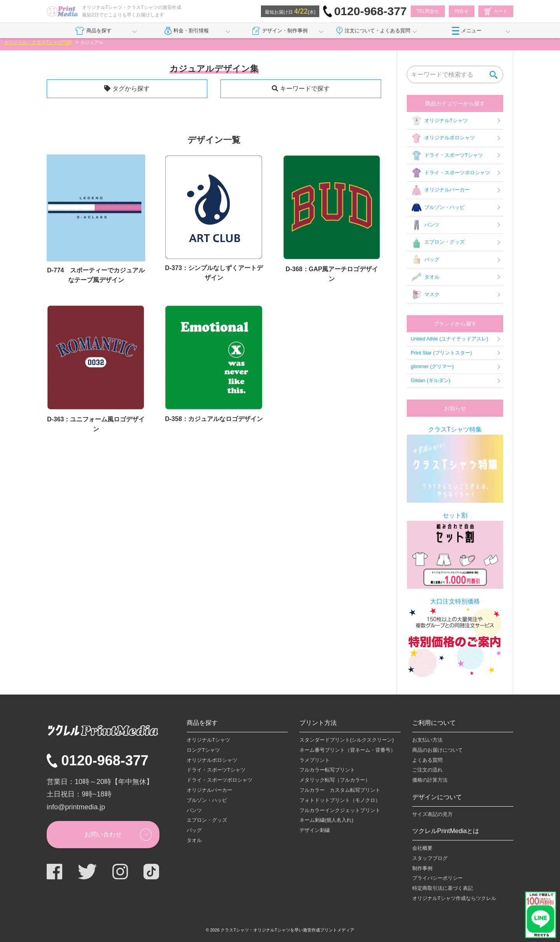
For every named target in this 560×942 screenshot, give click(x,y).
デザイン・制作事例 (280, 31)
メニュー (467, 31)
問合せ (462, 11)
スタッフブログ (430, 858)
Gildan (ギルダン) (430, 380)
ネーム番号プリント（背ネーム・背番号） (347, 750)
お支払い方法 (427, 740)
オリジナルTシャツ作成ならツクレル (454, 898)
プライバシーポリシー (437, 878)
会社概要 (422, 848)
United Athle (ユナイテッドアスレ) (449, 339)
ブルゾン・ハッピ (438, 208)
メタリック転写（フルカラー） (335, 780)
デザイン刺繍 (315, 830)
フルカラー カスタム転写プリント (340, 790)
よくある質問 (427, 760)
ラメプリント (315, 760)
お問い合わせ (103, 834)
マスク (425, 295)
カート (496, 11)
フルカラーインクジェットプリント (340, 810)
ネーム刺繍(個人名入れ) (326, 820)
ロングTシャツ (203, 750)
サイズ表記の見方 (432, 814)
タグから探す (131, 89)
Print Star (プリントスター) (441, 353)
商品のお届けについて (437, 750)
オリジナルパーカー (440, 190)
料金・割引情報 (187, 31)
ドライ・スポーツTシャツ (447, 156)
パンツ (425, 225)
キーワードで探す (305, 89)
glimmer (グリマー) (432, 366)
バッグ (425, 260)
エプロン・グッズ (438, 242)
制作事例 (422, 868)
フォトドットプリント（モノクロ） (340, 800)
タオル (425, 277)
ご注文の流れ (427, 770)
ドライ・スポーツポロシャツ (450, 173)
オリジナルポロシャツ (443, 138)
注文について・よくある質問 (373, 31)
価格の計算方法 (430, 780)
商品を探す (93, 31)
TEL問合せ (428, 11)
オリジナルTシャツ (439, 121)
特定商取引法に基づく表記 (443, 888)
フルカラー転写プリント (327, 770)
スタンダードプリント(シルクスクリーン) (347, 740)
